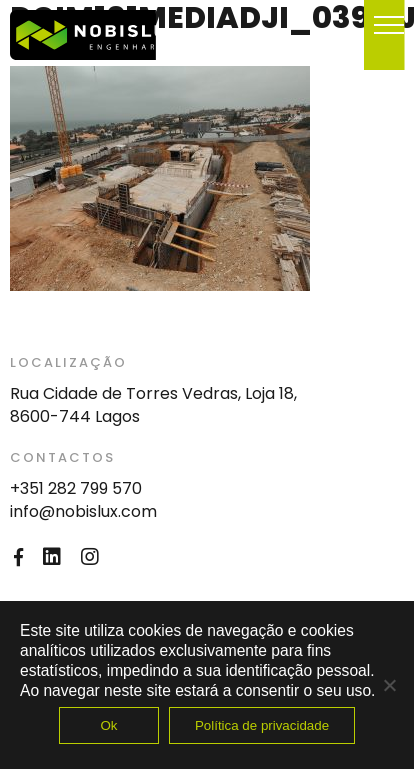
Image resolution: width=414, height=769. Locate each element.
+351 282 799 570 (76, 488)
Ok (108, 725)
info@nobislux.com (83, 511)
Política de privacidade (262, 725)
